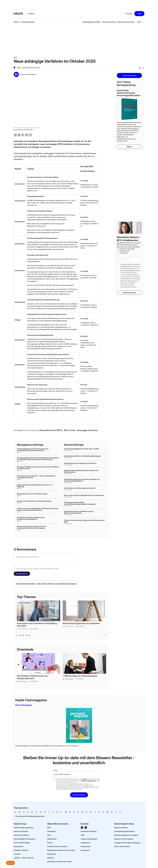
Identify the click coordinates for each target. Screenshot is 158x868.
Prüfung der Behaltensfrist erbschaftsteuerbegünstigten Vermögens (80, 504)
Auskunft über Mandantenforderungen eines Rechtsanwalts (81, 471)
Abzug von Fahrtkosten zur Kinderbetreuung (34, 501)
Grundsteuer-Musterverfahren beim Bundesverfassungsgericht (31, 518)
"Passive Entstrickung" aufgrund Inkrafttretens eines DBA (84, 521)
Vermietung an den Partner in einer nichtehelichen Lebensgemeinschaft (36, 477)
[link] (17, 22)
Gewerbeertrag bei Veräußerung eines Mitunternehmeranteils (79, 512)
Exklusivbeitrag (25, 603)
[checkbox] (15, 569)
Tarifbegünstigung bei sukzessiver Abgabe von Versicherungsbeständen (82, 480)
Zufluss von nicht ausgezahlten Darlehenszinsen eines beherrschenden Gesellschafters (38, 509)
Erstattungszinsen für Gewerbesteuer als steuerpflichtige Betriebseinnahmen (33, 450)
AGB (124, 267)
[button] (31, 14)
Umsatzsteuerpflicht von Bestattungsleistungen (82, 456)
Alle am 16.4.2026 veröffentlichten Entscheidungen (84, 495)
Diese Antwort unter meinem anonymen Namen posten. (38, 569)
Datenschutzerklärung (128, 271)
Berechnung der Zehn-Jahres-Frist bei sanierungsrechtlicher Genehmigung (32, 527)
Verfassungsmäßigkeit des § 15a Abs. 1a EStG (82, 449)
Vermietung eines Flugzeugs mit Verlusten (80, 463)
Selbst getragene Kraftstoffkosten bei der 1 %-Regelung (35, 486)
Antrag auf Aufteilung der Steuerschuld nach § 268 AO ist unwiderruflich (38, 468)
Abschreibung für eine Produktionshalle (32, 494)
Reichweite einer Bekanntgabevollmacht (80, 488)
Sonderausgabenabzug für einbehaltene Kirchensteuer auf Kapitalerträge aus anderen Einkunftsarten (38, 459)
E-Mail (55, 770)
